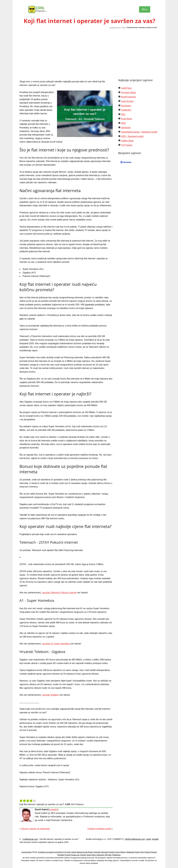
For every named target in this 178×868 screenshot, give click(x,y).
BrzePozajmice (128, 97)
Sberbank (126, 128)
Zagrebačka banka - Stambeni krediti (139, 132)
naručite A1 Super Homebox (56, 644)
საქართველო (60, 852)
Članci (124, 28)
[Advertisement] (89, 50)
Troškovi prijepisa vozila (99, 829)
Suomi (117, 852)
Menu (145, 9)
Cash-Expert (127, 101)
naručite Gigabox (50, 695)
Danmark (105, 852)
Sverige (83, 855)
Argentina (42, 852)
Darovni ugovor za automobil (35, 829)
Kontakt (155, 839)
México (123, 852)
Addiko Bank (127, 141)
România (61, 855)
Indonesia (100, 855)
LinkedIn (53, 809)
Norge (137, 852)
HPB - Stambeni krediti (132, 136)
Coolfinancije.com (115, 28)
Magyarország (82, 852)
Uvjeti (148, 839)
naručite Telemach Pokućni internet (59, 593)
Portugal (153, 852)
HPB (123, 123)
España (111, 852)
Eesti (69, 852)
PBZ (123, 114)
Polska (147, 852)
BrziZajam (126, 106)
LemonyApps (26, 852)
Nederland (130, 852)
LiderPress (126, 88)
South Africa (91, 855)
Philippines (116, 855)
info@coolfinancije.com (135, 839)
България (50, 852)
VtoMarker (126, 110)
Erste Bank (126, 119)
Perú (142, 852)
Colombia (97, 852)
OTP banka (127, 145)
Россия (68, 855)
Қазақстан (75, 855)
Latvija (74, 852)
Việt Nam (108, 855)
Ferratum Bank (128, 93)
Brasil (90, 852)
